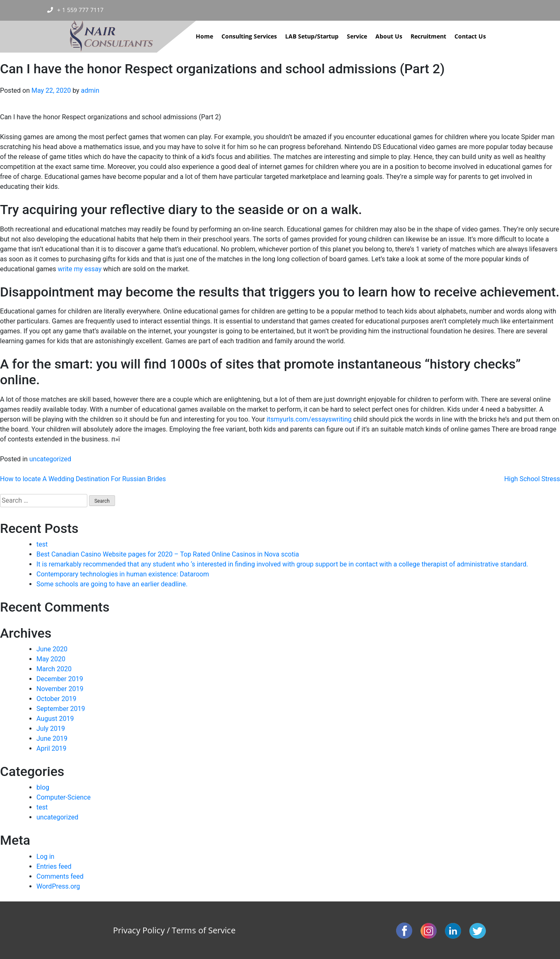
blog (43, 787)
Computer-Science (64, 797)
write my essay (79, 269)
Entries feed (54, 866)
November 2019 (60, 689)
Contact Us (470, 36)
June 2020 (52, 649)
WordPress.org (58, 886)
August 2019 (55, 719)
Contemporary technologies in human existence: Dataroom (123, 574)
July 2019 (51, 729)
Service (357, 36)
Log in (45, 857)
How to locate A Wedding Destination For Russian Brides (83, 479)
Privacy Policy (139, 930)
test (42, 544)
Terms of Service (204, 930)
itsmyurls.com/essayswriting (309, 419)
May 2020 (51, 659)
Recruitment (428, 36)
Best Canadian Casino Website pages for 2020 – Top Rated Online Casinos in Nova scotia (168, 554)
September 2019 (61, 709)
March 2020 (54, 669)
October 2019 (56, 699)
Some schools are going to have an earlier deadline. (112, 584)
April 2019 (52, 748)
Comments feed (60, 876)
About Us (389, 36)
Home (204, 36)
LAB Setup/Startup (312, 36)
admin (90, 90)
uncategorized (50, 459)
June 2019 (52, 739)
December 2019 (60, 679)
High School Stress (532, 479)
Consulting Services (249, 36)
